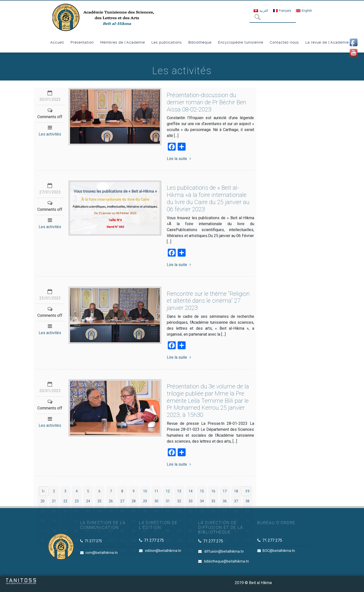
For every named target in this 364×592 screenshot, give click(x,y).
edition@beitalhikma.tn (163, 551)
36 (225, 501)
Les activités (50, 134)
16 (213, 491)
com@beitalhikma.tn (102, 553)
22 (65, 501)
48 (145, 511)
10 (145, 491)
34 (202, 501)
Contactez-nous (284, 42)
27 (122, 501)
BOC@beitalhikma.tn (279, 551)
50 (168, 511)
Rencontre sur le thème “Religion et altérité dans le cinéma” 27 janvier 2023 (208, 301)
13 (179, 491)
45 (111, 511)
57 (247, 511)
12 (168, 491)
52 (191, 511)
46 (122, 511)
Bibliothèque (200, 42)
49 (156, 511)
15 (202, 491)
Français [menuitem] (285, 11)
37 (236, 501)
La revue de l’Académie (327, 42)
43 (88, 511)
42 (77, 511)
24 (88, 501)
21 (54, 501)
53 (202, 511)
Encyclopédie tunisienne (241, 42)
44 (99, 511)
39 (43, 511)
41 (65, 511)
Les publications (167, 42)
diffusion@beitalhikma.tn (224, 551)
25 (99, 501)
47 (134, 511)
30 (156, 501)
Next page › (246, 491)
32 (179, 501)
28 (134, 501)
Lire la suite (179, 159)
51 (179, 511)
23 (77, 501)
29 (145, 501)
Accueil (57, 42)
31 (168, 501)
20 (43, 501)
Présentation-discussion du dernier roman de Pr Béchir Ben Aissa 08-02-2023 (206, 102)
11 (156, 491)
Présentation (82, 42)
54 (213, 511)
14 (191, 491)
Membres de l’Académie (123, 42)
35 (213, 501)
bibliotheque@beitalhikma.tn (227, 561)
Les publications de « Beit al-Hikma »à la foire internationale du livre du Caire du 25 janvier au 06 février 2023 (208, 198)
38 (247, 501)
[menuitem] (261, 11)
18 (236, 491)
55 (225, 511)
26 (111, 501)
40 (54, 511)
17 (225, 491)
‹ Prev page (44, 491)
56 (236, 511)
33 (191, 501)
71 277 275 (93, 541)
